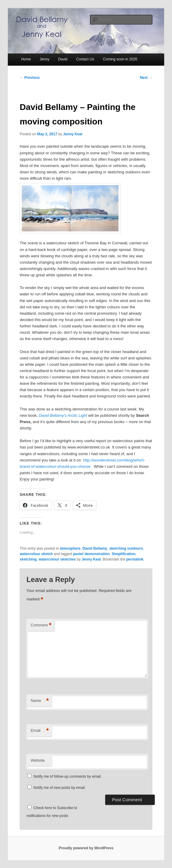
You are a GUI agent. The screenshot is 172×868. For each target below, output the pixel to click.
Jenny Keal (73, 134)
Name (40, 701)
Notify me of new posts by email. (60, 788)
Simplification (123, 554)
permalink (135, 559)
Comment (41, 625)
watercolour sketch (36, 554)
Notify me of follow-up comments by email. (68, 776)
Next (146, 78)
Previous (30, 78)
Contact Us (85, 59)
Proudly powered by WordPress (86, 848)
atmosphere (70, 548)
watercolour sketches (57, 559)
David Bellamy (95, 548)
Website (38, 760)
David (63, 59)
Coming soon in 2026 (120, 59)
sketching (28, 559)
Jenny (44, 59)
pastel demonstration (91, 554)
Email (40, 731)
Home (26, 59)
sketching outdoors (126, 548)
